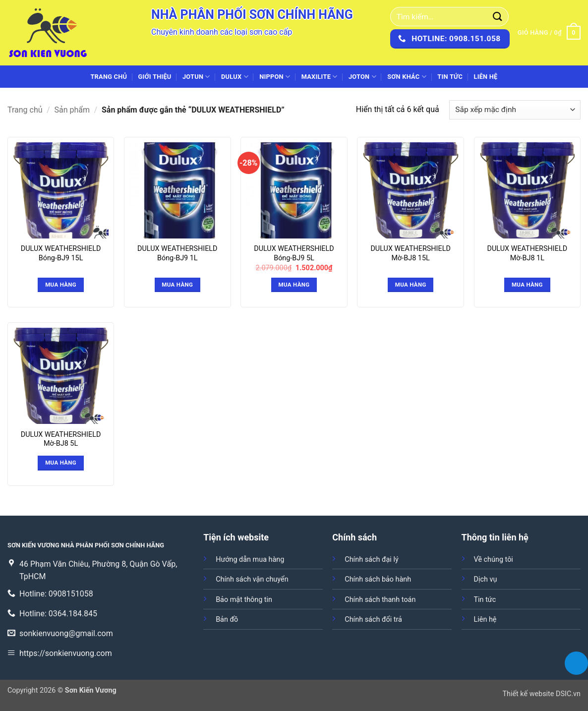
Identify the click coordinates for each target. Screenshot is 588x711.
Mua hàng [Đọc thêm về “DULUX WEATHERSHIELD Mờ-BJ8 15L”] (411, 285)
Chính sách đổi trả (373, 620)
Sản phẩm (72, 110)
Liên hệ (485, 77)
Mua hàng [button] (294, 285)
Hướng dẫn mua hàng (250, 560)
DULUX (235, 77)
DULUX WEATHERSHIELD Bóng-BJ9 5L (294, 253)
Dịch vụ (486, 579)
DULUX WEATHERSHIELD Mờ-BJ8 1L (528, 253)
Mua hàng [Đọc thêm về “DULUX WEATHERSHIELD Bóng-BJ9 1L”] (177, 285)
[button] (549, 33)
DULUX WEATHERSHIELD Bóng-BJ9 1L (177, 253)
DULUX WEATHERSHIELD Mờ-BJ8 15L (411, 253)
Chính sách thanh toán (380, 600)
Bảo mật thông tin (244, 600)
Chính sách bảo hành (378, 579)
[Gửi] (498, 17)
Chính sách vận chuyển (252, 579)
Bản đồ (227, 620)
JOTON (362, 77)
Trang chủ (109, 77)
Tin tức (450, 77)
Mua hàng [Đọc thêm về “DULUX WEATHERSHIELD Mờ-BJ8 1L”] (527, 285)
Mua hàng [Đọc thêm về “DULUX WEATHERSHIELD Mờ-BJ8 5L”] (61, 463)
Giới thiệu (155, 77)
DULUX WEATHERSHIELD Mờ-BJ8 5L (61, 439)
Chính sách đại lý (371, 560)
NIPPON (275, 77)
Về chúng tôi (494, 560)
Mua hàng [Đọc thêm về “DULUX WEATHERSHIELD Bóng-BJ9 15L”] (61, 285)
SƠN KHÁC (407, 77)
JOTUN (196, 77)
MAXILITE (320, 77)
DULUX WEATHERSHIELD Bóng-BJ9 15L (61, 253)
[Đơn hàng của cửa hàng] (515, 110)
